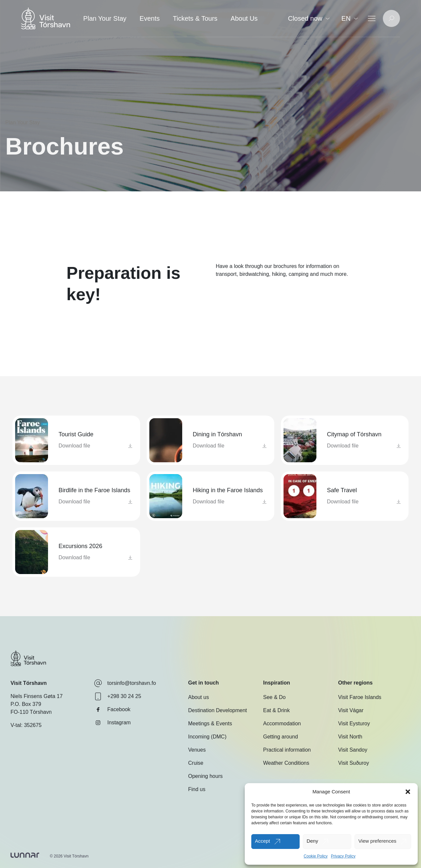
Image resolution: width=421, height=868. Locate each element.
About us (198, 697)
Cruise (196, 763)
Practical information (287, 750)
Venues (197, 750)
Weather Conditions (286, 763)
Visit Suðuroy (354, 763)
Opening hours (205, 776)
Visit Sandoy (353, 750)
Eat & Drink (276, 710)
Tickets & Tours (195, 18)
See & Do (274, 697)
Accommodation (282, 723)
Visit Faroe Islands (360, 697)
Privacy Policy (343, 856)
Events (149, 18)
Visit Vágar (351, 710)
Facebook (112, 710)
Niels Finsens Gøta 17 (37, 696)
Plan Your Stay (105, 18)
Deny (312, 841)
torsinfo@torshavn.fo (125, 683)
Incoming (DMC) (207, 737)
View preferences (377, 841)
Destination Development (218, 710)
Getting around (281, 737)
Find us (197, 789)
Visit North (350, 737)
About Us (244, 18)
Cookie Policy (316, 856)
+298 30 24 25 (118, 696)
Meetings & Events (210, 723)
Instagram (112, 723)
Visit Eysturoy (354, 723)
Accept (262, 841)
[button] (408, 792)
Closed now (309, 18)
